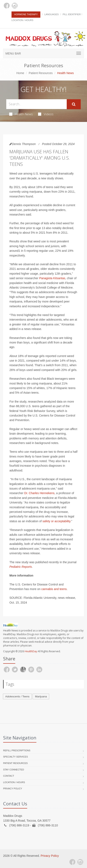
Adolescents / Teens (17, 696)
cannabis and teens (54, 589)
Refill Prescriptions (17, 750)
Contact (9, 776)
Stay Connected (14, 770)
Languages (51, 14)
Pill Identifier (72, 14)
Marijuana (41, 696)
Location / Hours (22, 20)
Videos (46, 114)
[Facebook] (7, 6)
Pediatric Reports (21, 567)
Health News (21, 114)
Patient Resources (41, 73)
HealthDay (31, 651)
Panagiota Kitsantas (52, 278)
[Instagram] (15, 6)
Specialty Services (15, 757)
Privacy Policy (13, 789)
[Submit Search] (74, 104)
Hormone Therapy (26, 14)
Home (20, 73)
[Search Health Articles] (36, 104)
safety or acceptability (56, 521)
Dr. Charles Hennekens (39, 493)
